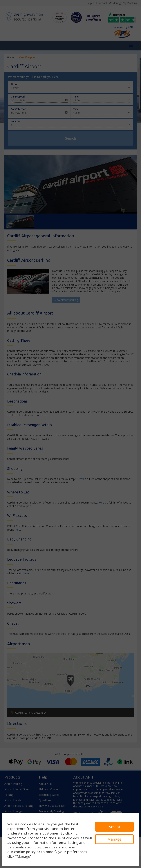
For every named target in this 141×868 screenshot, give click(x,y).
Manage (114, 839)
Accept (114, 827)
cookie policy (25, 852)
